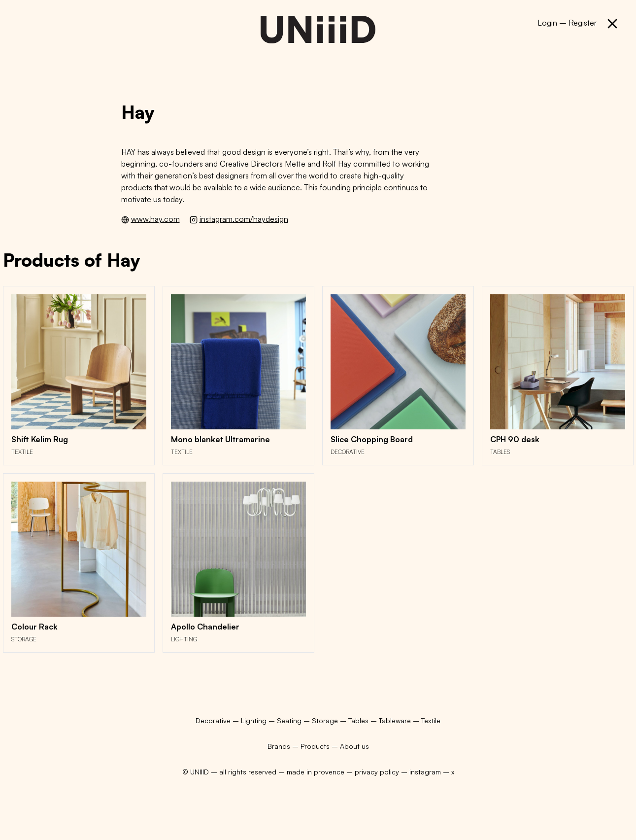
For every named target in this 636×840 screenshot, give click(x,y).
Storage (24, 639)
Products (315, 746)
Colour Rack (34, 627)
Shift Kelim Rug (40, 439)
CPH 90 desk (515, 439)
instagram (425, 772)
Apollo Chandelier (205, 627)
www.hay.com (155, 219)
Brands (279, 746)
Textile (22, 452)
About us (354, 746)
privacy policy (377, 772)
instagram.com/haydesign (244, 219)
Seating (290, 720)
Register (583, 23)
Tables (500, 452)
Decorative (348, 452)
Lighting (184, 639)
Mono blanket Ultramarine (220, 439)
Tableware (396, 720)
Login (547, 23)
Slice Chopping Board (372, 439)
